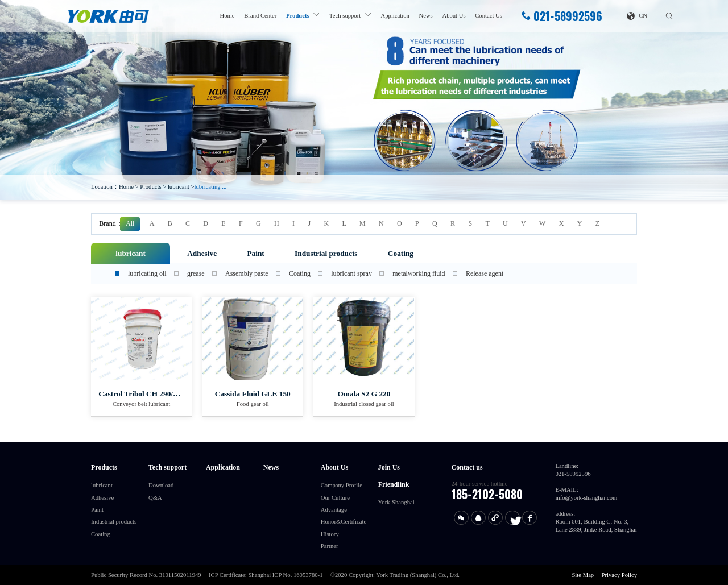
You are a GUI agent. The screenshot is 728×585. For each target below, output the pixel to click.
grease (196, 273)
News (426, 16)
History (330, 534)
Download (161, 485)
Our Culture (335, 498)
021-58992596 (562, 16)
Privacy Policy (619, 575)
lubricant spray (351, 273)
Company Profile (342, 485)
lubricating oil (147, 273)
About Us (454, 16)
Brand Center (260, 16)
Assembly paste (247, 273)
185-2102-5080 (487, 494)
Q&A (155, 498)
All (130, 223)
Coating (401, 253)
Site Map (583, 575)
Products (298, 16)
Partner (330, 546)
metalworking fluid (419, 273)
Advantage (334, 510)
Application (395, 16)
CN (637, 16)
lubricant (179, 187)
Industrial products (326, 253)
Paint (255, 253)
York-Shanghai (396, 502)
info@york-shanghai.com (586, 498)
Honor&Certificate (344, 522)
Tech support (345, 16)
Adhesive (202, 253)
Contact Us (489, 16)
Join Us (389, 467)
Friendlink (394, 484)
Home (227, 16)
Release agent (485, 273)
